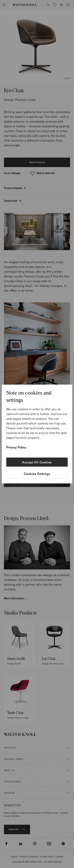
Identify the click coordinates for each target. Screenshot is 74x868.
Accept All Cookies (37, 462)
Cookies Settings (37, 474)
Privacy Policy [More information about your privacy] (16, 447)
